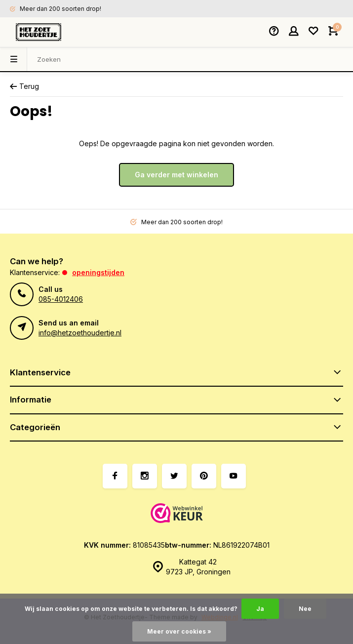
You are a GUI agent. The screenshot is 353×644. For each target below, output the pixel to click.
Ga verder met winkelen (176, 175)
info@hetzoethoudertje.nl (80, 333)
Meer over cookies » (179, 631)
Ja (260, 609)
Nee (305, 609)
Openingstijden (98, 272)
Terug (24, 86)
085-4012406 (61, 299)
